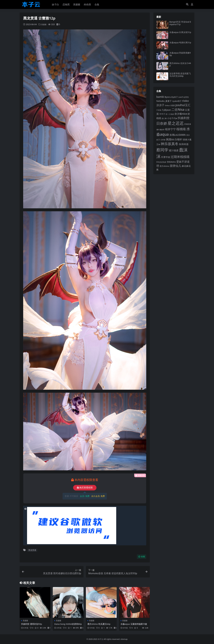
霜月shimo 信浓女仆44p (180, 64)
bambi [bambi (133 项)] (160, 97)
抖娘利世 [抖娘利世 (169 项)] (184, 118)
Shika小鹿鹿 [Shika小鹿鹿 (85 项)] (170, 105)
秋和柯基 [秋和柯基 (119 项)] (184, 144)
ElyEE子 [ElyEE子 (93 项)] (175, 97)
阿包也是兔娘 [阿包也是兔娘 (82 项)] (161, 162)
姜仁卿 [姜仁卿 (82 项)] (164, 118)
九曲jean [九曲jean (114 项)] (166, 110)
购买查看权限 (85, 488)
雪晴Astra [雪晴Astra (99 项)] (171, 162)
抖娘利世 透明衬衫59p (32, 624)
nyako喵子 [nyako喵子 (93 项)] (177, 101)
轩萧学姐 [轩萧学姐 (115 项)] (166, 157)
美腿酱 (44, 24)
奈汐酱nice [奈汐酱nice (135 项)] (181, 114)
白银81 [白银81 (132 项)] (179, 139)
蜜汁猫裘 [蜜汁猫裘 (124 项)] (174, 150)
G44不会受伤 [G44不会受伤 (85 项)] (184, 97)
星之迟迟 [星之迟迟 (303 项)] (176, 123)
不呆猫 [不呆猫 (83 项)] (159, 110)
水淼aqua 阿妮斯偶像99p (180, 54)
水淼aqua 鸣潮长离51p (180, 42)
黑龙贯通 (32, 550)
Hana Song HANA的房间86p (68, 625)
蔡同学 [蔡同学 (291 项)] (162, 150)
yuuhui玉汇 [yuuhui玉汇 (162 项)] (183, 105)
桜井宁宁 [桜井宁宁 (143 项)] (170, 129)
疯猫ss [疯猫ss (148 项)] (170, 139)
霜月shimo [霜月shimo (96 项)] (164, 166)
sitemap (124, 639)
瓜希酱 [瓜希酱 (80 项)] (163, 140)
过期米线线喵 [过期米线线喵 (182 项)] (180, 157)
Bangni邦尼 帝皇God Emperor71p (180, 23)
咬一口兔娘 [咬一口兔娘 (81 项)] (170, 114)
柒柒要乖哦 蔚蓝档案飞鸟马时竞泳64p (180, 75)
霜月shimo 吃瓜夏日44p (100, 624)
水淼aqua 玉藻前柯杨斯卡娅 (134, 625)
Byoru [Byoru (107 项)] (168, 97)
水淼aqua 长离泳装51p (180, 32)
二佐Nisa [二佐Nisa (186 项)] (178, 109)
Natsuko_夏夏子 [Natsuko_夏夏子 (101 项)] (164, 101)
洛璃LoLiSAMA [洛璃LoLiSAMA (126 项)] (178, 135)
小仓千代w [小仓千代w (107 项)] (172, 118)
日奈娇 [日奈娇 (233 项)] (162, 123)
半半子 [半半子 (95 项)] (162, 114)
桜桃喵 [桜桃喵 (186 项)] (181, 129)
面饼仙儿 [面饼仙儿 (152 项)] (176, 166)
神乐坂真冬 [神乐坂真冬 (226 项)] (170, 144)
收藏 (142, 557)
